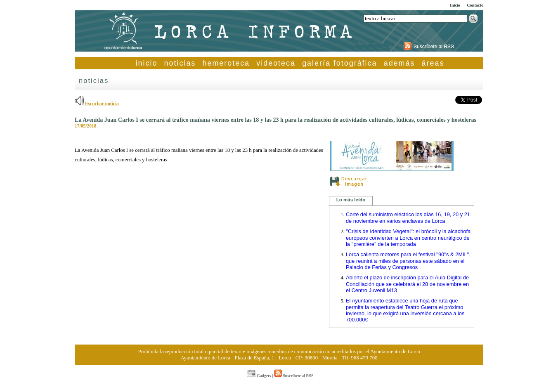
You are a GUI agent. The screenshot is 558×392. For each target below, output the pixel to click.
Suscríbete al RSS (294, 376)
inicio (147, 63)
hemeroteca (226, 63)
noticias (180, 63)
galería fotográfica (339, 63)
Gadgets (259, 376)
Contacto (475, 5)
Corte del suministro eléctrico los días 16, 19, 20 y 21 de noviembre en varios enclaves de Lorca (408, 218)
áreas (433, 63)
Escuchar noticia (97, 104)
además (400, 63)
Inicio (455, 5)
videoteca (276, 63)
